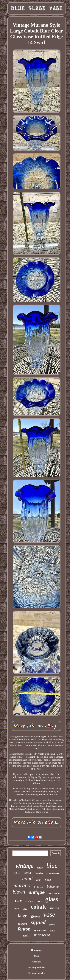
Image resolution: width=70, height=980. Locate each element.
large (23, 916)
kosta (27, 873)
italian (53, 931)
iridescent (42, 935)
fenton (24, 929)
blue (52, 866)
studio (16, 909)
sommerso (53, 873)
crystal (39, 886)
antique (37, 892)
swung (55, 908)
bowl (48, 880)
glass (52, 899)
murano (22, 885)
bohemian (53, 887)
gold (39, 880)
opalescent (40, 930)
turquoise (54, 893)
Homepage (36, 950)
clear (40, 868)
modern (23, 924)
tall (17, 872)
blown (19, 892)
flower (52, 924)
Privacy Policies (37, 967)
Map (37, 956)
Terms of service (36, 973)
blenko (39, 873)
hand (27, 879)
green (35, 916)
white (25, 909)
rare (18, 900)
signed (38, 922)
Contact (36, 962)
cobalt (38, 907)
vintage (24, 866)
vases (39, 901)
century (29, 901)
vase (49, 915)
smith (27, 935)
